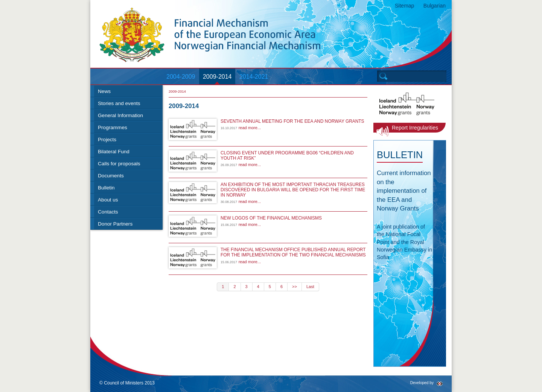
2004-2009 (181, 77)
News (104, 91)
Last (310, 287)
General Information (120, 115)
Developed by (422, 383)
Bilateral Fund (114, 152)
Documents (111, 176)
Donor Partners (115, 224)
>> (295, 287)
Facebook (368, 384)
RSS (391, 384)
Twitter (379, 384)
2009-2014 (217, 77)
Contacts (108, 212)
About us (108, 200)
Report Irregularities (415, 128)
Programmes (113, 127)
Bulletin (106, 188)
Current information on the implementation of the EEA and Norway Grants (404, 191)
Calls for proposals (119, 164)
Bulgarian (435, 6)
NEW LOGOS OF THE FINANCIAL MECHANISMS (271, 218)
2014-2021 (254, 77)
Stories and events (119, 103)
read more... (250, 128)
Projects (107, 140)
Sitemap (404, 6)
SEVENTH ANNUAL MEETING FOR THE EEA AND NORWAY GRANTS (292, 121)
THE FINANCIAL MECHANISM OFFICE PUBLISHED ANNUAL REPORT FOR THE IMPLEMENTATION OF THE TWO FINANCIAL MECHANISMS (293, 252)
